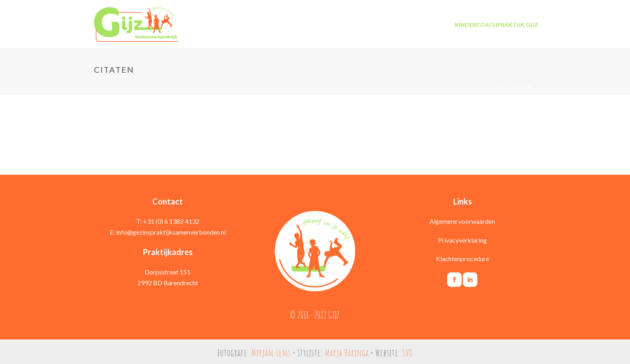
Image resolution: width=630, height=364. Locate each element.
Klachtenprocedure (462, 259)
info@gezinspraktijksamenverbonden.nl (171, 232)
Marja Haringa (347, 353)
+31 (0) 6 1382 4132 (171, 221)
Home (498, 86)
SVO (408, 353)
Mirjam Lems (271, 353)
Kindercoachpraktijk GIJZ (496, 25)
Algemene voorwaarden (462, 221)
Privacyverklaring (462, 240)
